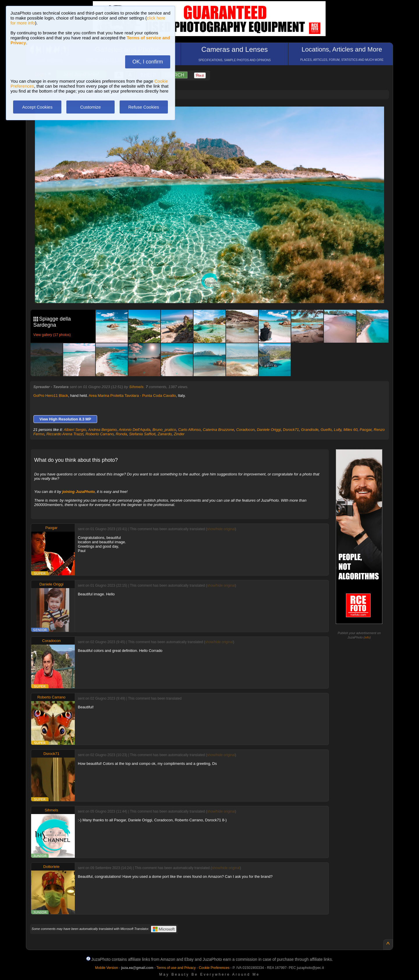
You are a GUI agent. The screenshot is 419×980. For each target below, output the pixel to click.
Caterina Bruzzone (219, 430)
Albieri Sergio (75, 430)
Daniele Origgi (269, 430)
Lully (338, 430)
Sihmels (136, 387)
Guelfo (326, 430)
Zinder (179, 434)
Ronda (121, 434)
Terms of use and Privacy (176, 968)
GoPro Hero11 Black (51, 396)
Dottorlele (52, 867)
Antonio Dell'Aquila (135, 430)
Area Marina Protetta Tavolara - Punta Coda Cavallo (132, 396)
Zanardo (165, 434)
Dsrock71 (291, 430)
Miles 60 (350, 430)
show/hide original (221, 529)
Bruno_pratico (164, 430)
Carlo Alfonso (189, 430)
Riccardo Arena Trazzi (65, 434)
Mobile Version (107, 968)
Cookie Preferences (214, 968)
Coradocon (246, 430)
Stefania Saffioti (142, 434)
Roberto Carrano (100, 434)
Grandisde (310, 430)
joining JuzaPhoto (79, 492)
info (367, 637)
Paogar (366, 430)
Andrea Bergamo (102, 430)
